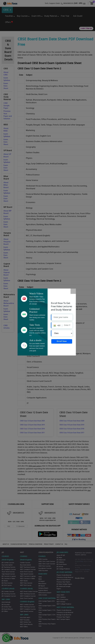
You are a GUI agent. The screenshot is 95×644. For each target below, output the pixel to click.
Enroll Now (62, 342)
